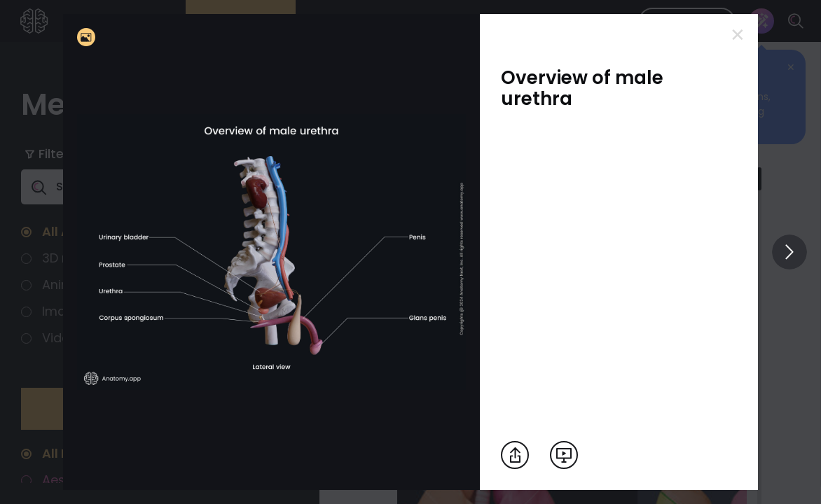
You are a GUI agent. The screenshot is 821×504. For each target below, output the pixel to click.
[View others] (789, 252)
